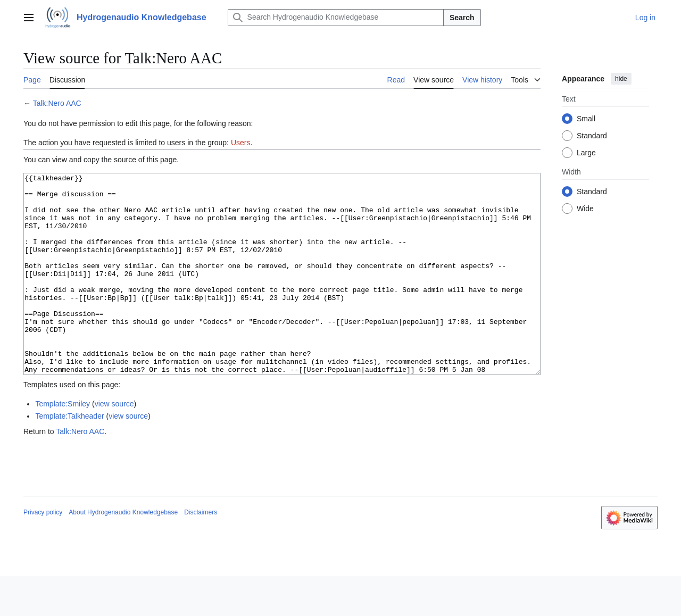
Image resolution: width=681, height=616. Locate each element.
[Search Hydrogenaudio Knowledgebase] (336, 18)
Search (462, 18)
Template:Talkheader (69, 456)
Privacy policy (43, 552)
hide (621, 79)
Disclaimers (201, 552)
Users (241, 143)
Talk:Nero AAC (57, 103)
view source (114, 444)
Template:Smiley (63, 444)
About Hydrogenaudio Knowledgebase (123, 552)
